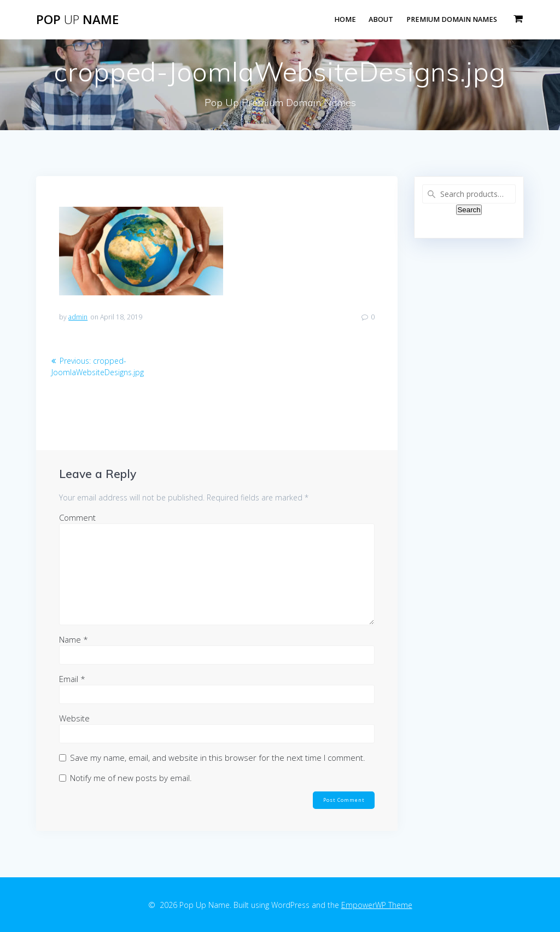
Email (72, 679)
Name (74, 639)
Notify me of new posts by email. (131, 778)
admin (78, 317)
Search (469, 210)
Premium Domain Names (452, 19)
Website (74, 718)
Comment (77, 517)
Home (345, 19)
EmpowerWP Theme (377, 905)
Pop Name (77, 20)
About (381, 19)
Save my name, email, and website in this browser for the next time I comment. (218, 758)
